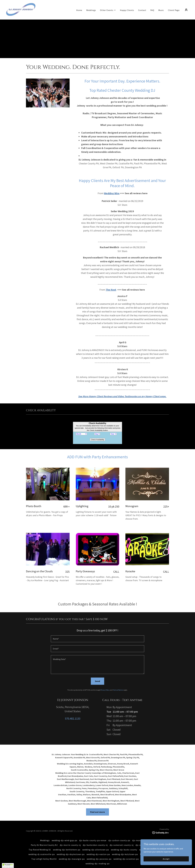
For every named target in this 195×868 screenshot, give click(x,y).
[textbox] (97, 634)
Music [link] (161, 10)
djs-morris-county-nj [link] (70, 840)
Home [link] (79, 10)
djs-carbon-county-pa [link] (119, 835)
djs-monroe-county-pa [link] (144, 835)
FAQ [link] (152, 10)
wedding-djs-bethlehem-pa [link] (67, 845)
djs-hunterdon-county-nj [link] (95, 840)
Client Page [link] (174, 10)
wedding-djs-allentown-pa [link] (96, 845)
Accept (166, 859)
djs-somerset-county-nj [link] (122, 840)
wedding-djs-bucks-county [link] (124, 845)
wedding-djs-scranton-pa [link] (126, 854)
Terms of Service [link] (118, 685)
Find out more (98, 807)
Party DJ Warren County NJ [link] (44, 840)
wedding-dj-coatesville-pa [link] (42, 849)
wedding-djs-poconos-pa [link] (99, 854)
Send (98, 676)
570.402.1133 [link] (73, 714)
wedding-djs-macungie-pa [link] (72, 854)
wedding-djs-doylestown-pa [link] (71, 849)
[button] (108, 10)
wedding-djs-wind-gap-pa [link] (64, 835)
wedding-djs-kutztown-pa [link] (125, 849)
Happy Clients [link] (127, 10)
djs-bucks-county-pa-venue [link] (93, 835)
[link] (21, 10)
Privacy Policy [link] (105, 685)
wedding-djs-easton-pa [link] (98, 849)
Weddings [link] (91, 10)
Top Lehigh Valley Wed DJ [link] (44, 854)
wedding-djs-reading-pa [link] (97, 858)
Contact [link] (142, 10)
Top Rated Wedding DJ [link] (40, 845)
